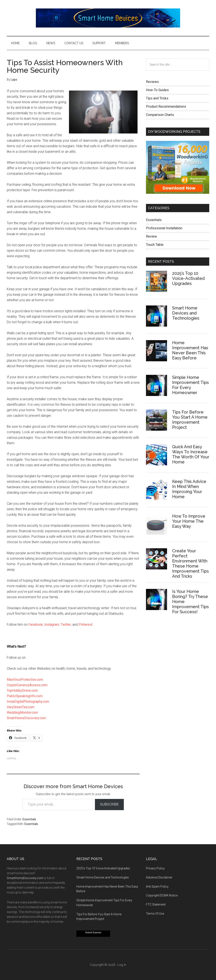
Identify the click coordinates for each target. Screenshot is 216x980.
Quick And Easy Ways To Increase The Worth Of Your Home (191, 454)
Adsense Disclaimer (159, 877)
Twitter (66, 625)
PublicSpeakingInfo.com (25, 696)
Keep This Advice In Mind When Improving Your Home (189, 489)
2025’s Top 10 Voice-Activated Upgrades (188, 278)
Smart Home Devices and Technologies (186, 313)
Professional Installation (164, 228)
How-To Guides (157, 90)
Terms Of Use (155, 914)
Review (151, 236)
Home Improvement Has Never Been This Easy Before (190, 350)
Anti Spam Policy (157, 887)
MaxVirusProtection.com (25, 680)
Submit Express (93, 932)
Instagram (52, 625)
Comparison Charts (160, 115)
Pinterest (86, 625)
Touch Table (155, 245)
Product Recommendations (166, 107)
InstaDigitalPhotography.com (28, 702)
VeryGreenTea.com (21, 707)
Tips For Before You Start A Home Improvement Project (190, 420)
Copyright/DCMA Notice (162, 895)
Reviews (152, 82)
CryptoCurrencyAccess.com (27, 685)
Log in (122, 965)
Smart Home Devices (108, 18)
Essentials (29, 819)
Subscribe (109, 804)
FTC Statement (156, 904)
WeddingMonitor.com (22, 713)
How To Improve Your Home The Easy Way (189, 521)
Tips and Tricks (157, 98)
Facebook (36, 625)
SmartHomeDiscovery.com (26, 718)
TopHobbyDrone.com (22, 691)
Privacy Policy (155, 868)
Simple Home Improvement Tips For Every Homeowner (190, 385)
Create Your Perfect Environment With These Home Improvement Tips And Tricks (190, 564)
